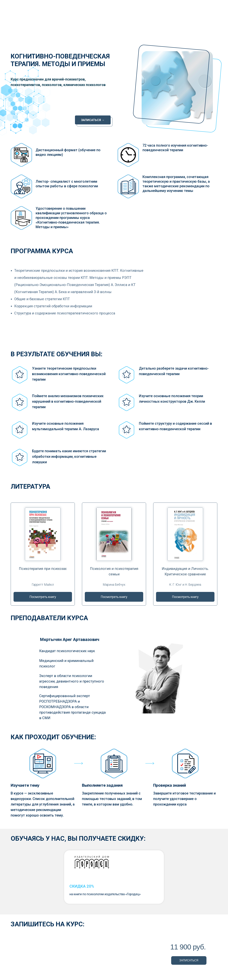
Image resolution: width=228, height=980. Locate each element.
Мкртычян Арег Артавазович (70, 640)
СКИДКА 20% (82, 886)
